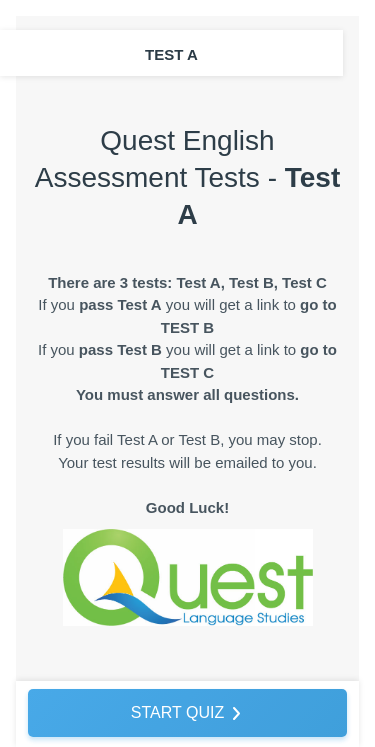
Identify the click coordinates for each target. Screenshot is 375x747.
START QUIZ (177, 712)
